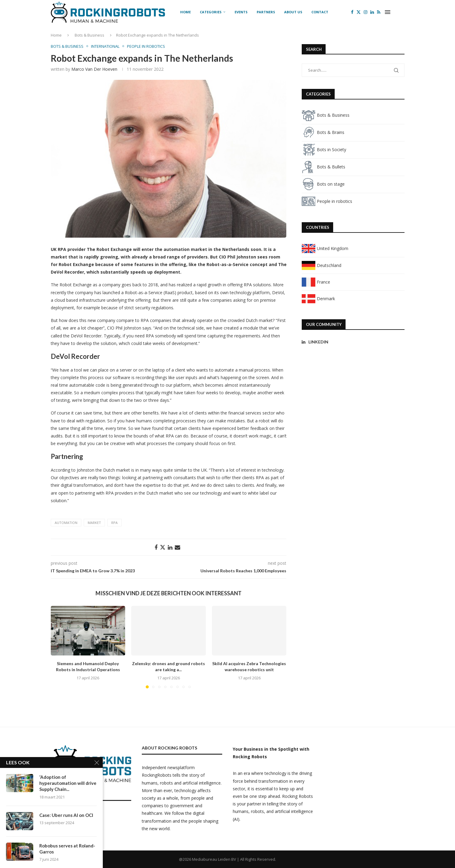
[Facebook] (352, 12)
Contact (320, 12)
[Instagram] (366, 12)
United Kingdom (325, 248)
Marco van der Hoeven (94, 69)
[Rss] (379, 12)
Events (241, 12)
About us (293, 12)
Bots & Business (89, 35)
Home (185, 12)
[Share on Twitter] (163, 547)
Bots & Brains (323, 132)
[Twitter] (359, 12)
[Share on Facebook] (156, 547)
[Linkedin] (372, 12)
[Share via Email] (177, 547)
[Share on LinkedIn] (170, 547)
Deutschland (322, 265)
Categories (211, 12)
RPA (114, 523)
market (94, 523)
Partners (266, 12)
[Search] (401, 12)
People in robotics (327, 201)
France (316, 282)
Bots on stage (323, 184)
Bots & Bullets (323, 167)
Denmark (318, 299)
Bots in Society (324, 150)
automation (66, 523)
